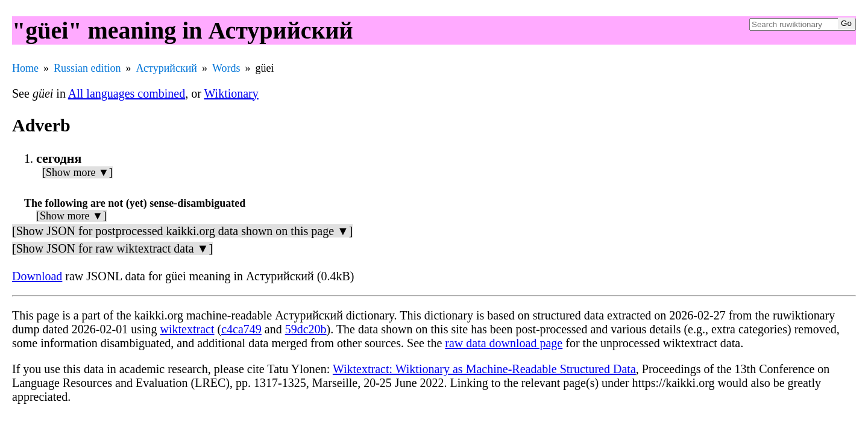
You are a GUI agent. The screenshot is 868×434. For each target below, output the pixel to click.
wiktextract (187, 329)
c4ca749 (241, 329)
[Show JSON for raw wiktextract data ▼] (112, 248)
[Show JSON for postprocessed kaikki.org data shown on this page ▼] (182, 231)
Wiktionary (231, 93)
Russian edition (87, 68)
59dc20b (306, 329)
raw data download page (504, 343)
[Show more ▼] (77, 172)
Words (226, 68)
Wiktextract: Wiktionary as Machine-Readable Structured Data (484, 369)
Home (25, 68)
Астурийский (167, 68)
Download (37, 276)
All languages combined (127, 93)
